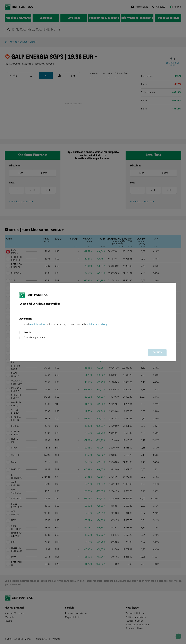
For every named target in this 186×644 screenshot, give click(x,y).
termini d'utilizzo (38, 325)
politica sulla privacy (97, 325)
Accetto (28, 332)
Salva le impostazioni (35, 338)
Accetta (157, 353)
